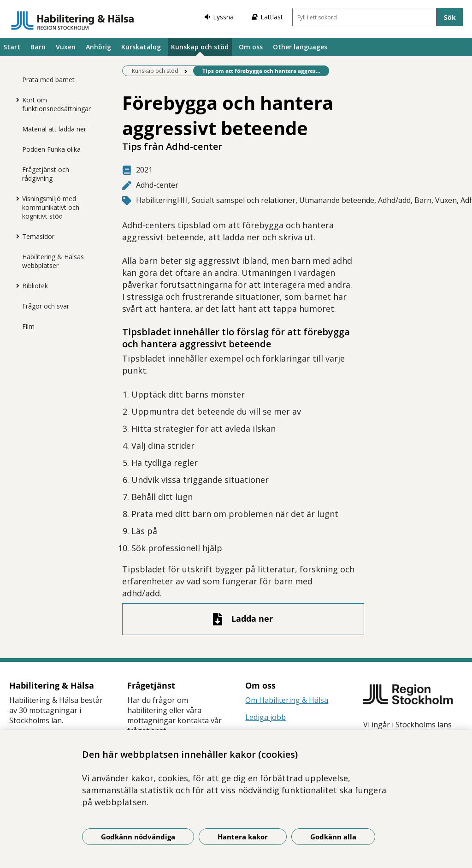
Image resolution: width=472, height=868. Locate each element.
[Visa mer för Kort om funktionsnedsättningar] (15, 100)
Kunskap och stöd (200, 47)
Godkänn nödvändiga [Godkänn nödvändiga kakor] (138, 837)
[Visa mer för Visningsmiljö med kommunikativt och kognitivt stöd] (15, 198)
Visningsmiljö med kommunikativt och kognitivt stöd (51, 207)
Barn (38, 47)
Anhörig (98, 47)
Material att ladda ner (54, 129)
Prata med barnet (48, 80)
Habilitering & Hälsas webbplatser (53, 261)
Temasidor (38, 236)
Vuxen (66, 47)
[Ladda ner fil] (243, 619)
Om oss (251, 47)
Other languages (300, 47)
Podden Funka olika (51, 149)
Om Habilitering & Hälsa (287, 700)
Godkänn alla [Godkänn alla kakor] (333, 837)
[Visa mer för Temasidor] (15, 236)
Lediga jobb (265, 717)
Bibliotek (35, 286)
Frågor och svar (46, 306)
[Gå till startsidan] (73, 20)
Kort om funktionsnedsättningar (56, 104)
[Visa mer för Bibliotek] (15, 285)
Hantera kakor (243, 837)
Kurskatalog (141, 47)
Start (12, 47)
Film (28, 326)
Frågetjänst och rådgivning (46, 174)
